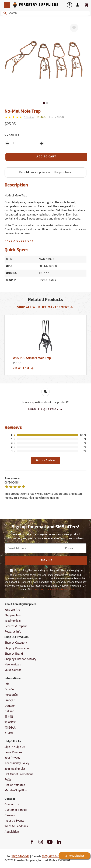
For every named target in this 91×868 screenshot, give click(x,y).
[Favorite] (74, 28)
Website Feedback (16, 826)
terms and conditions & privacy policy (53, 589)
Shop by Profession (17, 648)
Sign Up (46, 561)
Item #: (57, 117)
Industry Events (14, 821)
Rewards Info (13, 632)
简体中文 (10, 722)
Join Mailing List (15, 769)
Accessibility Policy (17, 763)
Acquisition (12, 832)
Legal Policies (13, 752)
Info (7, 684)
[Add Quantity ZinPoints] (42, 143)
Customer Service (16, 810)
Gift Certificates (15, 785)
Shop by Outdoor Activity (20, 659)
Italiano (9, 711)
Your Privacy (12, 758)
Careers (10, 815)
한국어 (9, 733)
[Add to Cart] (46, 157)
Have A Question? (19, 241)
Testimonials (13, 621)
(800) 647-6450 (51, 856)
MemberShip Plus (16, 790)
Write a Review (45, 461)
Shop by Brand (14, 654)
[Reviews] (19, 117)
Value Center (13, 670)
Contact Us (12, 804)
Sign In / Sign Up (15, 747)
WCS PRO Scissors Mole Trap (32, 358)
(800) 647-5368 (20, 856)
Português (11, 695)
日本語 (9, 717)
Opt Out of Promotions (19, 774)
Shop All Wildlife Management (45, 307)
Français (10, 700)
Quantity (12, 135)
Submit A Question (45, 410)
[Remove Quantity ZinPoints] (7, 143)
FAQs (8, 780)
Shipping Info (13, 615)
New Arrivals (13, 664)
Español (10, 689)
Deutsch (10, 706)
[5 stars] (14, 117)
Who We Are (12, 610)
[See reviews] (29, 117)
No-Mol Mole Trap (23, 112)
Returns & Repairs (16, 626)
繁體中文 (10, 727)
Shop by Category (16, 643)
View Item (23, 368)
